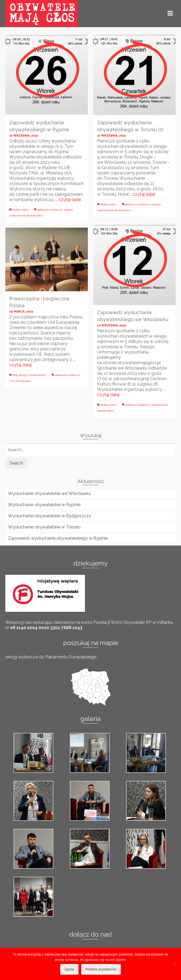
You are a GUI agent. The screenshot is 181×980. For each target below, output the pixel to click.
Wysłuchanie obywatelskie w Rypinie (44, 505)
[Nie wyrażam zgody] (174, 964)
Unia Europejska (20, 381)
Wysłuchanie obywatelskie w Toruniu (44, 527)
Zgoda (69, 969)
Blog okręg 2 (20, 375)
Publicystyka (37, 375)
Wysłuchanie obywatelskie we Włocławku (49, 493)
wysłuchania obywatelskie (26, 216)
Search (16, 463)
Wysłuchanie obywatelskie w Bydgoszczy (49, 516)
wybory (68, 210)
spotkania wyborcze (50, 210)
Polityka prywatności (101, 969)
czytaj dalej (70, 200)
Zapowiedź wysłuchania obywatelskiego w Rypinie (58, 538)
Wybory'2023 (20, 210)
